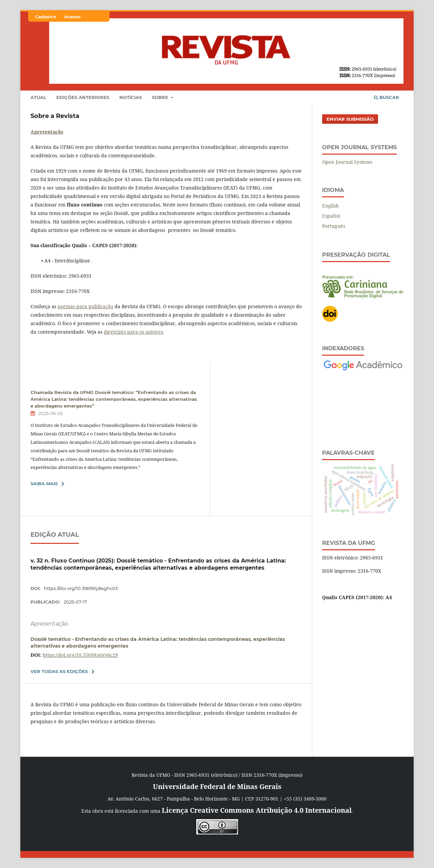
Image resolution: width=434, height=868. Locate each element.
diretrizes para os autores (133, 332)
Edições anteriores (83, 97)
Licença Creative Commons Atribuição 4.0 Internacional (257, 810)
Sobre (161, 97)
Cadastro (46, 17)
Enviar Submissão (350, 119)
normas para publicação (85, 306)
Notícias (131, 97)
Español (331, 216)
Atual (38, 97)
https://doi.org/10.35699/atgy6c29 (80, 655)
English (330, 206)
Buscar (387, 97)
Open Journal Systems (347, 162)
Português (334, 226)
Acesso (72, 17)
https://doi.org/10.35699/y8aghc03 (81, 588)
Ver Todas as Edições (59, 671)
